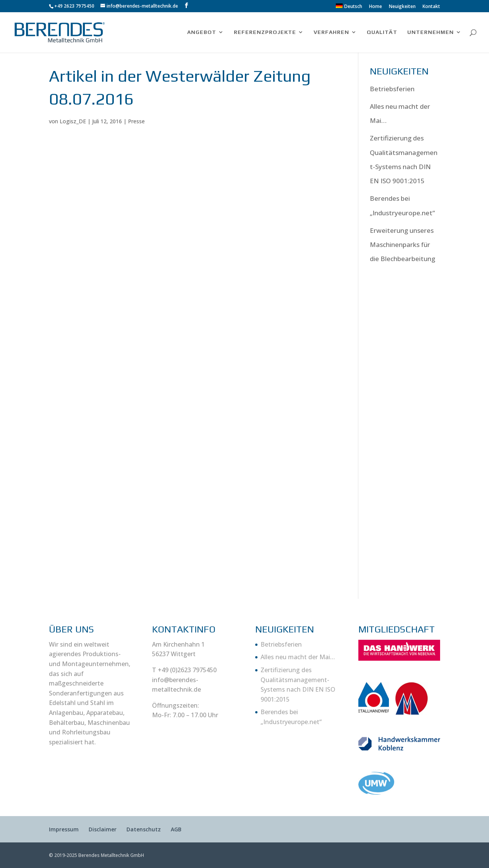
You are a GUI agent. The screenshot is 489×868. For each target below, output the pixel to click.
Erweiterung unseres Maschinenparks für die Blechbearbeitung (402, 245)
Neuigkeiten (402, 7)
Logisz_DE (73, 121)
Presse (136, 121)
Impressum (64, 829)
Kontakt (431, 7)
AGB (176, 829)
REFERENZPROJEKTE (265, 32)
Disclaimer (103, 829)
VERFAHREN (331, 32)
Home (376, 7)
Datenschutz (144, 829)
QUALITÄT (382, 32)
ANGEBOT (202, 32)
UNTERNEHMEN (431, 32)
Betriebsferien (392, 89)
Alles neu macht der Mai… (298, 657)
